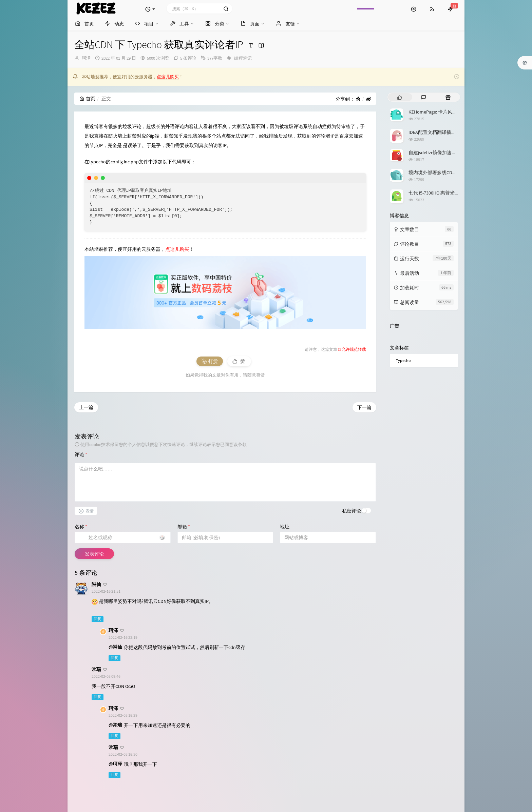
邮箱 (184, 527)
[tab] (400, 97)
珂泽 (86, 58)
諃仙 (96, 584)
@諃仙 (115, 647)
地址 (285, 527)
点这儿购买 (168, 77)
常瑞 (96, 669)
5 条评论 (188, 58)
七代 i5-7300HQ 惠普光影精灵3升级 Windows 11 (457, 193)
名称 (81, 527)
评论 (81, 454)
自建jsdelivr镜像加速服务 (435, 153)
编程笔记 (243, 58)
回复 (97, 619)
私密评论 (351, 511)
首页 (87, 99)
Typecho (403, 360)
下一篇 (364, 407)
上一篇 (86, 407)
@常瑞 (115, 725)
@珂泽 (115, 764)
